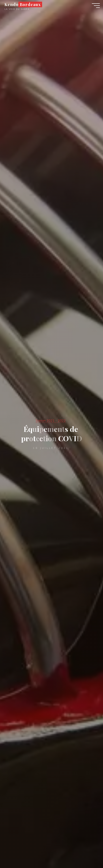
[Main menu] (96, 6)
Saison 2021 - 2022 (51, 420)
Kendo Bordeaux (23, 4)
